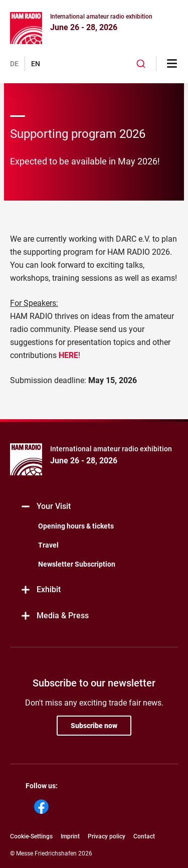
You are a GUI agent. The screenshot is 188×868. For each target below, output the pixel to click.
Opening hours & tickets (76, 526)
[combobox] (141, 64)
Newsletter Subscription (77, 564)
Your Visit (45, 507)
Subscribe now (94, 726)
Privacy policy (107, 836)
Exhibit (40, 590)
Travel (48, 545)
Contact (144, 836)
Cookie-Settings (31, 836)
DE (14, 64)
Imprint (70, 836)
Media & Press (54, 616)
